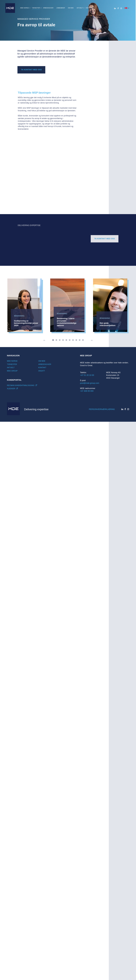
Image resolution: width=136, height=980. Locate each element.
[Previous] (44, 340)
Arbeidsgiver (45, 364)
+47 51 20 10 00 (87, 375)
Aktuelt (11, 368)
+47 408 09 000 (87, 391)
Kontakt (42, 368)
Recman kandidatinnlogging (22, 385)
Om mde (42, 361)
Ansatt (42, 371)
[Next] (92, 340)
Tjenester (12, 364)
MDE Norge (12, 361)
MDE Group (12, 371)
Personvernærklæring (102, 409)
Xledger (12, 389)
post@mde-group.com (90, 383)
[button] (127, 8)
